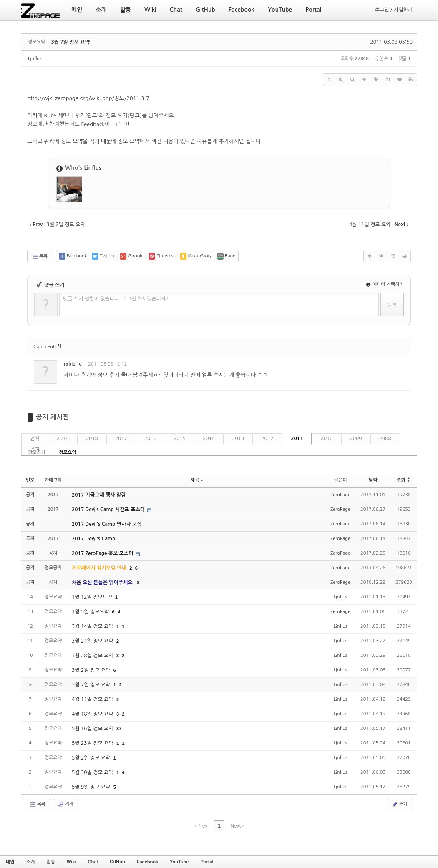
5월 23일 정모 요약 (93, 743)
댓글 (399, 365)
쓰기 (399, 804)
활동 (51, 862)
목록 (39, 257)
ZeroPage (340, 495)
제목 (197, 480)
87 (119, 729)
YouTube (179, 862)
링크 (92, 115)
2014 (209, 439)
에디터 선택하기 (385, 284)
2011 (297, 439)
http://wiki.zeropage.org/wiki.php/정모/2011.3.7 (88, 98)
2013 (238, 439)
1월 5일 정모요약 (91, 612)
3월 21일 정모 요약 (93, 641)
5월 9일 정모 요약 (92, 787)
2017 (121, 439)
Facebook (147, 862)
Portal (207, 862)
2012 (267, 439)
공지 (35, 449)
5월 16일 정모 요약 (93, 729)
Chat (93, 862)
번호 (30, 480)
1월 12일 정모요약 (93, 597)
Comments (49, 347)
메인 (10, 862)
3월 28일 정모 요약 (93, 656)
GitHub (117, 862)
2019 (63, 439)
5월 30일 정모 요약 (93, 772)
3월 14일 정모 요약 (93, 626)
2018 (92, 439)
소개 (31, 862)
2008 (385, 439)
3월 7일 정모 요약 (70, 42)
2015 (180, 439)
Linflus (35, 59)
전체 (35, 439)
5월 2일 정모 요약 (92, 758)
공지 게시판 (53, 417)
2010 (326, 439)
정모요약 (67, 453)
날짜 (373, 480)
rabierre (73, 364)
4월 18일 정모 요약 (93, 714)
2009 (356, 439)
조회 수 (404, 480)
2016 (150, 439)
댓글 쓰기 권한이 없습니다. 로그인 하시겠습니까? (116, 299)
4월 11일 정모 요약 (93, 699)
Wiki (72, 862)
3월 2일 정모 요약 (92, 670)
